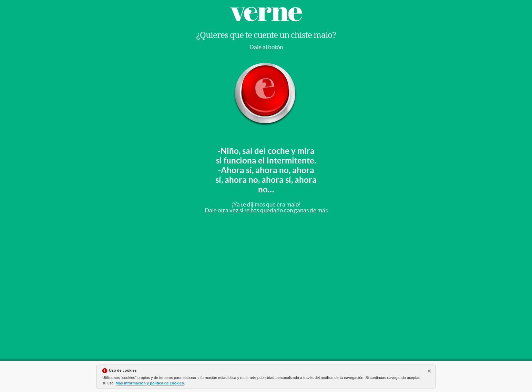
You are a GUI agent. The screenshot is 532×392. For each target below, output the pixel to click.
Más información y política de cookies (150, 383)
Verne (266, 14)
